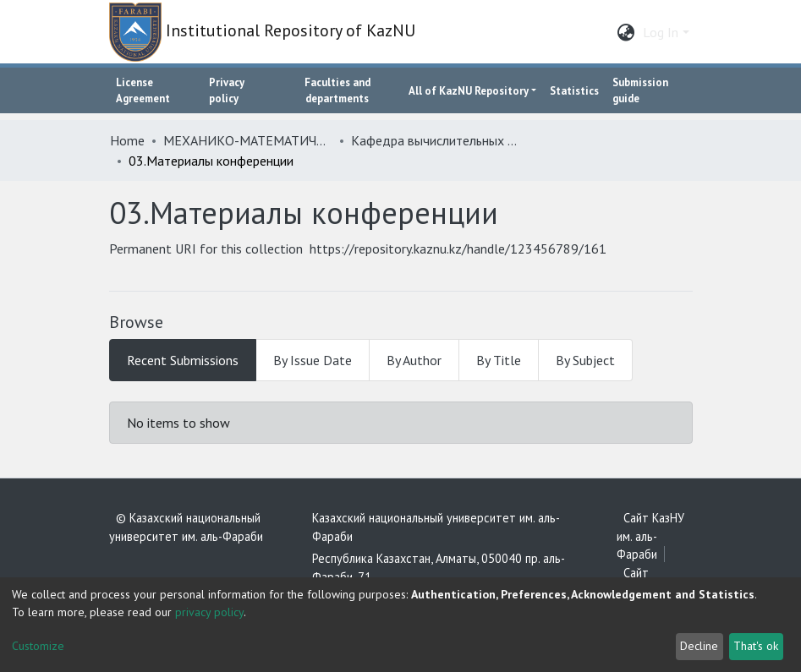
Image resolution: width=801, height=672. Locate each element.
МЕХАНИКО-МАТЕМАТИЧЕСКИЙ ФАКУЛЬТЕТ (248, 140)
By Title (499, 360)
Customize (38, 646)
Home (127, 140)
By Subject (585, 360)
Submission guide (640, 90)
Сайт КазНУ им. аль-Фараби (650, 536)
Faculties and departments (337, 90)
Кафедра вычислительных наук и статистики (436, 140)
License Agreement (143, 90)
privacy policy (209, 612)
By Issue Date (313, 360)
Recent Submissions (183, 360)
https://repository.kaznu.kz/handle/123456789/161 (458, 249)
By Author (414, 360)
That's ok (756, 646)
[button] (625, 32)
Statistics (574, 91)
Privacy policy (227, 90)
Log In (661, 32)
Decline (699, 646)
